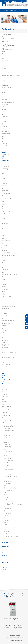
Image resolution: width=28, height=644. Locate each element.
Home (7, 10)
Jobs (10, 629)
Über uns (8, 626)
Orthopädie (20, 10)
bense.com (20, 641)
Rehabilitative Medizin (9, 38)
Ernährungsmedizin (8, 46)
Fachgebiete (13, 10)
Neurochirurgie (7, 34)
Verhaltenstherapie (8, 49)
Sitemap (22, 637)
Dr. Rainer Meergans (5, 560)
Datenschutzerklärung (14, 637)
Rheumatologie (7, 42)
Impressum (6, 637)
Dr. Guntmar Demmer (4, 567)
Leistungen (7, 627)
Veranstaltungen (19, 627)
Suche (14, 639)
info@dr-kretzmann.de (15, 597)
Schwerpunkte (18, 626)
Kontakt (17, 629)
